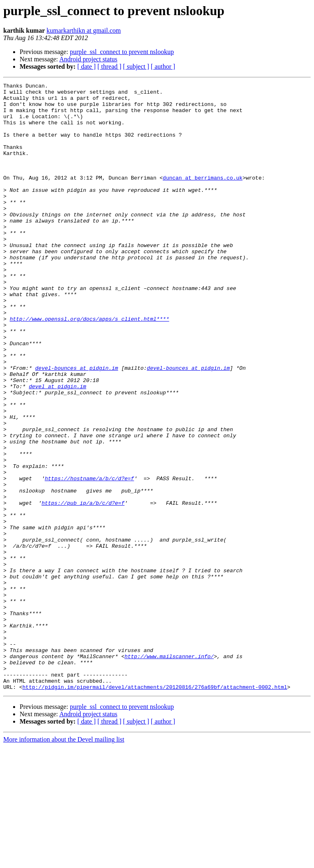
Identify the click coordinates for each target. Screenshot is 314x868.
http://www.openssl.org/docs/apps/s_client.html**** (90, 367)
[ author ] (163, 66)
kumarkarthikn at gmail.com (84, 30)
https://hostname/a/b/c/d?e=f (89, 558)
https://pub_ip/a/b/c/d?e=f (83, 587)
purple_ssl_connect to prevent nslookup (122, 52)
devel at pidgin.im (57, 447)
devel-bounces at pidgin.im (77, 425)
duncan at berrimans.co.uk (203, 197)
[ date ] (86, 66)
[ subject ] (136, 66)
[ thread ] (109, 66)
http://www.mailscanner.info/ (169, 771)
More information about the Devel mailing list (64, 861)
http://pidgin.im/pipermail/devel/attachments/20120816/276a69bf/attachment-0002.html (155, 808)
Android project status (88, 59)
